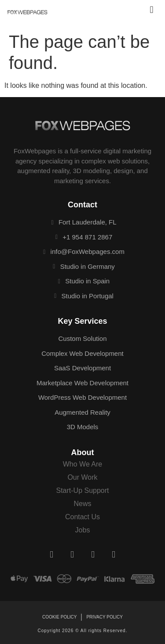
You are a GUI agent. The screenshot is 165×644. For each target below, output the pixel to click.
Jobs (83, 530)
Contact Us (82, 517)
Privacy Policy (104, 617)
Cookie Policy (59, 617)
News (82, 504)
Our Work (82, 477)
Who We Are (83, 464)
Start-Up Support (82, 490)
